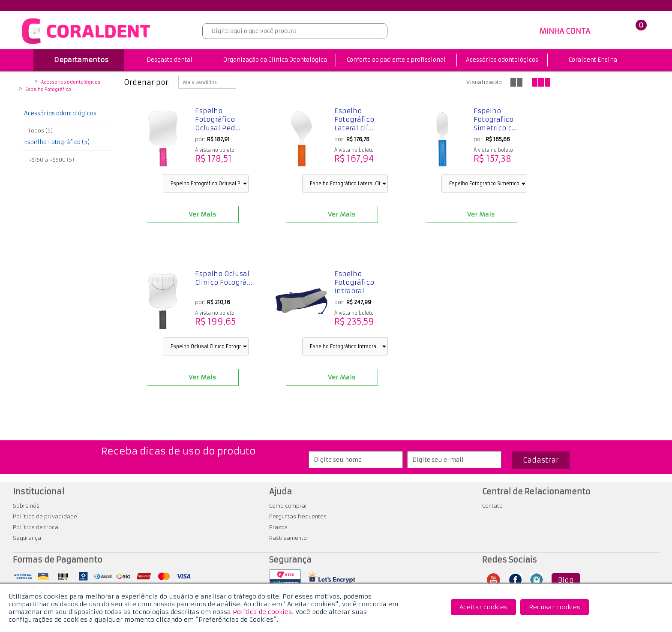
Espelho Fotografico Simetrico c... (495, 119)
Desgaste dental (169, 60)
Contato (492, 506)
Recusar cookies (555, 607)
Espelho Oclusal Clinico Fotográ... (223, 278)
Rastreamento (288, 538)
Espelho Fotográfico (48, 90)
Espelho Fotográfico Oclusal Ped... (218, 119)
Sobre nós (26, 506)
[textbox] (295, 31)
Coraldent (27, 83)
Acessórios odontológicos (502, 60)
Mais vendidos (200, 83)
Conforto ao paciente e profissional (396, 60)
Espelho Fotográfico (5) (57, 142)
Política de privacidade (45, 516)
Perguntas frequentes (298, 516)
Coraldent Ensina (593, 60)
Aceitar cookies (483, 607)
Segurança (27, 538)
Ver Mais (202, 214)
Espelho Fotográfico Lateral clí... (354, 119)
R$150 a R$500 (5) (51, 160)
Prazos (278, 527)
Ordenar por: (147, 82)
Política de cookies (262, 612)
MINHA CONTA (565, 31)
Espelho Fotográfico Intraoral (354, 282)
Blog (566, 580)
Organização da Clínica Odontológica (275, 60)
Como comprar (288, 506)
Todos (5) (40, 131)
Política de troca (36, 527)
